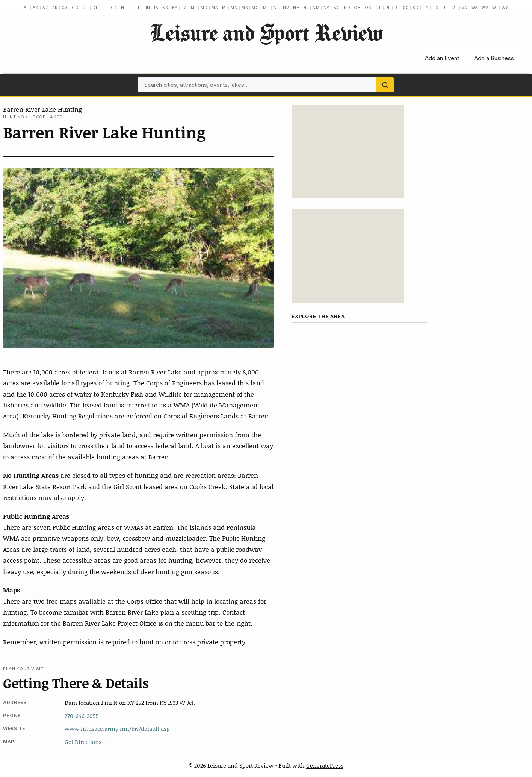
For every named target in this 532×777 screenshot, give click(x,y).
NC (337, 8)
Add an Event (442, 58)
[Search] (385, 85)
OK (368, 8)
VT (455, 8)
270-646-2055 (82, 716)
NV (286, 8)
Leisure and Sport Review (266, 32)
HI (123, 8)
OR (379, 8)
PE (388, 8)
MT (266, 8)
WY (505, 8)
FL (105, 8)
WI (495, 8)
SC (406, 8)
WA (475, 8)
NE (277, 8)
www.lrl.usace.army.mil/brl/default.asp (117, 729)
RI (397, 8)
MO (255, 8)
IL (140, 8)
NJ (306, 8)
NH (296, 8)
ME (194, 8)
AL (26, 8)
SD (416, 8)
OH (357, 8)
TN (426, 8)
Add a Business (494, 58)
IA (156, 8)
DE (95, 8)
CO (75, 8)
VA (465, 8)
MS (245, 8)
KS (165, 8)
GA (114, 8)
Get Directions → (87, 742)
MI (225, 8)
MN (234, 8)
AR (55, 8)
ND (347, 8)
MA (215, 8)
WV (485, 8)
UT (445, 8)
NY (327, 8)
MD (204, 8)
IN (148, 8)
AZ (45, 8)
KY (175, 8)
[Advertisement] (348, 151)
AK (36, 8)
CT (85, 8)
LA (184, 8)
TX (435, 8)
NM (316, 8)
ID (132, 8)
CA (65, 8)
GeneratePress (325, 765)
